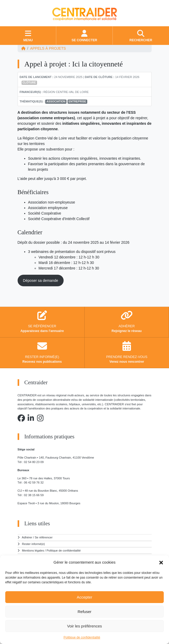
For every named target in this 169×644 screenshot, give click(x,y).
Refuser (84, 612)
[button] (161, 562)
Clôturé (29, 82)
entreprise (77, 101)
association (56, 101)
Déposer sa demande (40, 281)
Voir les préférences (84, 626)
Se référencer (44, 537)
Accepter (84, 597)
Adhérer (27, 537)
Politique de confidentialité (82, 637)
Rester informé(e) (34, 544)
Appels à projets (48, 48)
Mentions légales (33, 550)
